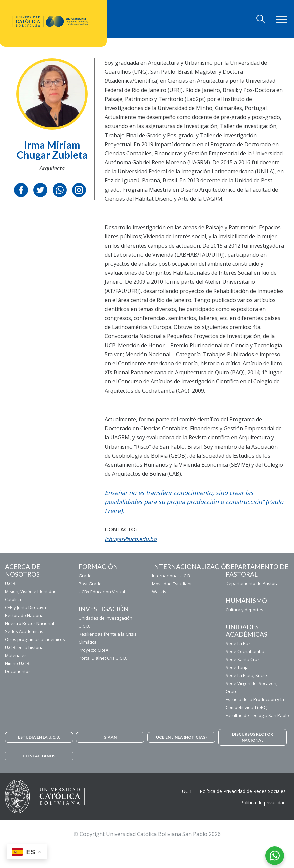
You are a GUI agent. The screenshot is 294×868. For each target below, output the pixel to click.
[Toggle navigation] (261, 19)
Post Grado (90, 584)
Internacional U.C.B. (171, 576)
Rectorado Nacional (25, 615)
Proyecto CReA (93, 650)
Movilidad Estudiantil (173, 584)
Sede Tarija (237, 667)
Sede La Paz (238, 643)
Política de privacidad (263, 802)
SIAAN (110, 737)
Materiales (16, 655)
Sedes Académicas (24, 631)
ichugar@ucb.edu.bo (131, 539)
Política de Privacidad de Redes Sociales (243, 791)
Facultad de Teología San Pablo (257, 715)
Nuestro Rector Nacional (29, 623)
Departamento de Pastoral (253, 583)
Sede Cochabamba (245, 651)
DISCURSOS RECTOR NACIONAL (252, 737)
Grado (85, 576)
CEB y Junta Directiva (25, 607)
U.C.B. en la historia (24, 647)
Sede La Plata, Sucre (246, 675)
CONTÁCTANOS (39, 756)
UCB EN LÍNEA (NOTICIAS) (181, 737)
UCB (187, 791)
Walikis (159, 592)
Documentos (18, 671)
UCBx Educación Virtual (102, 592)
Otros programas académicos (35, 639)
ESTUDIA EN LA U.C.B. (39, 737)
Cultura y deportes (244, 610)
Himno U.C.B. (18, 663)
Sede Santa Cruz (243, 659)
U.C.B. (11, 583)
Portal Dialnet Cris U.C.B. (103, 658)
